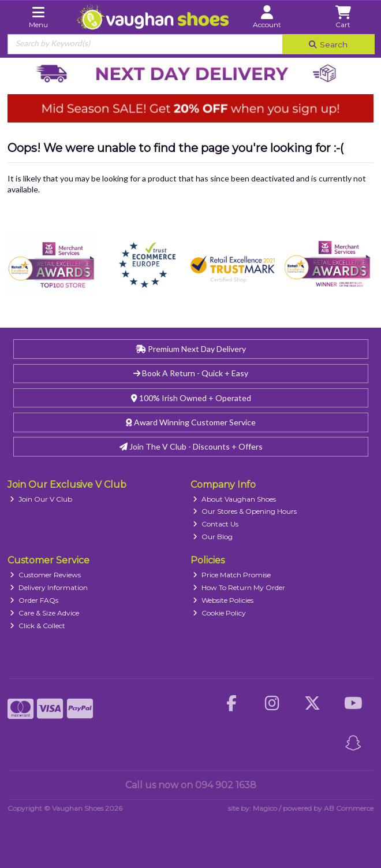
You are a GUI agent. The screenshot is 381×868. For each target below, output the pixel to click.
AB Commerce (349, 808)
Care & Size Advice (44, 613)
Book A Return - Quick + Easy (191, 373)
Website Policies (223, 600)
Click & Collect (38, 626)
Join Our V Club (41, 499)
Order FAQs (34, 600)
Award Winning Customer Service (191, 422)
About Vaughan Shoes (234, 499)
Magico (265, 808)
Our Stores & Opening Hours (245, 511)
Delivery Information (49, 587)
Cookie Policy (219, 613)
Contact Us (216, 524)
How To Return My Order (239, 587)
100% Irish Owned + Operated (191, 398)
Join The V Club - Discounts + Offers (191, 446)
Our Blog (213, 537)
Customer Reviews (45, 575)
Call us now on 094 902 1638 (191, 785)
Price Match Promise (232, 575)
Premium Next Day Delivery (191, 349)
